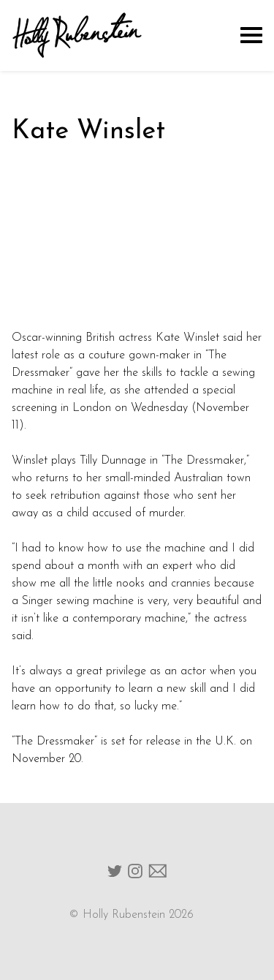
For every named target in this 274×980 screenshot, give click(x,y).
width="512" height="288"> (137, 241)
